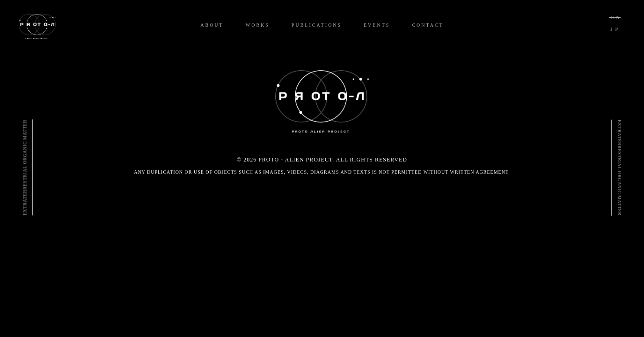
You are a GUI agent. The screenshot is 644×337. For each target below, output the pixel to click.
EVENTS (377, 25)
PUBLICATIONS (317, 25)
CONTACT (428, 25)
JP (616, 29)
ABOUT (212, 25)
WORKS (258, 25)
